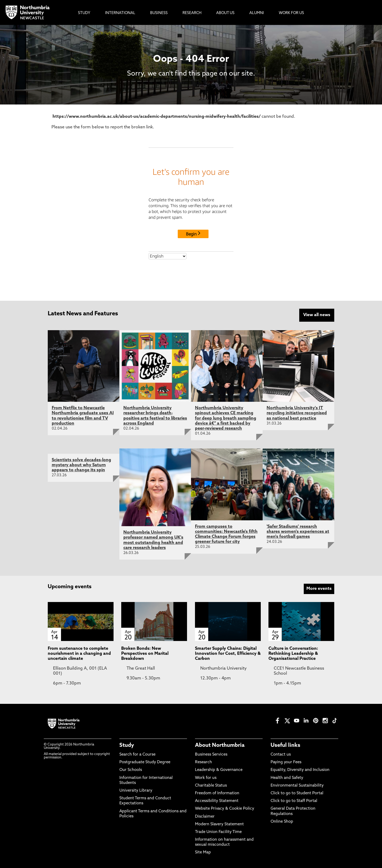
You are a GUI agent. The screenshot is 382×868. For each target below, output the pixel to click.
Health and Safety (287, 777)
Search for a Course (137, 754)
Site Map (203, 852)
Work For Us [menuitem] (291, 13)
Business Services (211, 754)
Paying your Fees (286, 762)
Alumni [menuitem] (257, 13)
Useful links (285, 745)
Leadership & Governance (219, 770)
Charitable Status (211, 785)
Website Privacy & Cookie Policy (225, 808)
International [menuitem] (120, 13)
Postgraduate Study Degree (145, 762)
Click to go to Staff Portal (294, 801)
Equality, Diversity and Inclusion (300, 770)
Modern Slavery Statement (219, 824)
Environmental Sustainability (297, 785)
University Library (136, 790)
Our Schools (131, 770)
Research (203, 762)
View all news (317, 315)
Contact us (281, 754)
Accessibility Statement (217, 801)
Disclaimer (205, 816)
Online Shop (282, 821)
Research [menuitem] (192, 13)
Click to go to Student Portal (297, 793)
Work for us (206, 777)
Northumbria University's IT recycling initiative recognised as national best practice (297, 413)
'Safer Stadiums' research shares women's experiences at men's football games (298, 531)
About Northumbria (220, 745)
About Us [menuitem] (225, 13)
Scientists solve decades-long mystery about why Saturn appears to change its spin (81, 465)
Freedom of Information (217, 793)
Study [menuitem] (84, 13)
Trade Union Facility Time (218, 832)
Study (127, 745)
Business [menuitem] (159, 13)
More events (319, 588)
